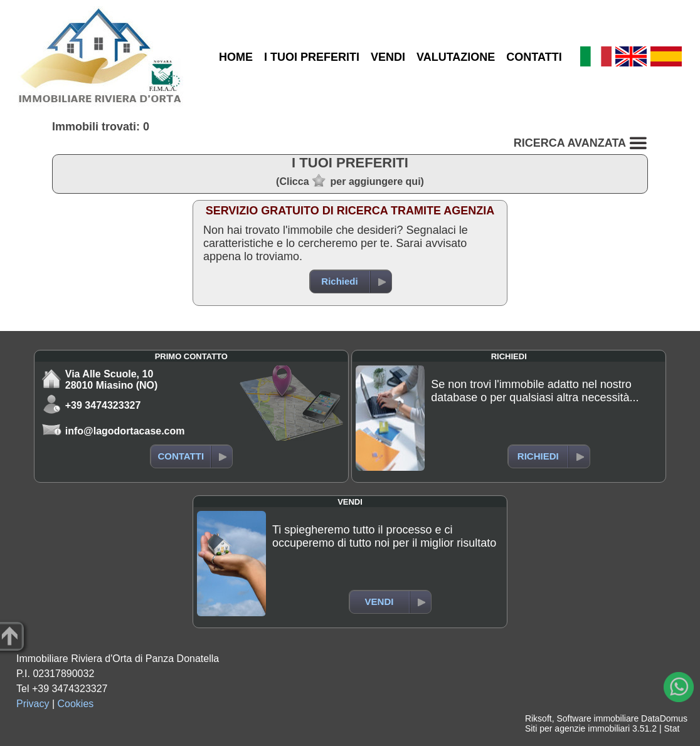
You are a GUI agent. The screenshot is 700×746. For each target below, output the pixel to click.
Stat (671, 728)
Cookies (76, 704)
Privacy (33, 704)
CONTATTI (534, 57)
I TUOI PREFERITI (312, 57)
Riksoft (538, 718)
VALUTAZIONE (456, 57)
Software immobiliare (597, 718)
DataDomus (664, 718)
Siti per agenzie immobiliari (577, 728)
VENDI (388, 57)
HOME (236, 57)
